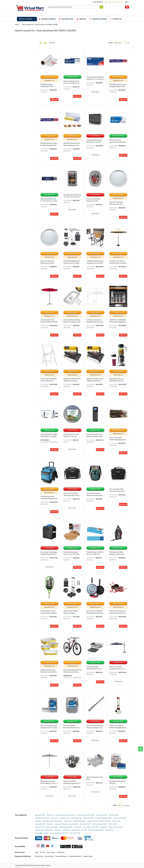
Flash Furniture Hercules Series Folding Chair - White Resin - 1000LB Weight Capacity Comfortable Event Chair (49, 380)
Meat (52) (38, 821)
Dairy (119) (54, 818)
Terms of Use (39, 856)
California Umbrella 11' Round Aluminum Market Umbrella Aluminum (95, 321)
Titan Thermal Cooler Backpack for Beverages (94, 494)
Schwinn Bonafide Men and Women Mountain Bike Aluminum (72, 671)
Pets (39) (84, 830)
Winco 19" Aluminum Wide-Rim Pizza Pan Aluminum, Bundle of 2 (117, 203)
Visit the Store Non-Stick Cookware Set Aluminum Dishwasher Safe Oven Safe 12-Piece (118, 612)
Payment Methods (61, 856)
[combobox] (75, 7)
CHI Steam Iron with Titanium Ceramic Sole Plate (117, 553)
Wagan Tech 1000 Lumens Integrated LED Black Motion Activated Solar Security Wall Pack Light (72, 380)
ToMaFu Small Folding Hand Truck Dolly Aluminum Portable (70, 612)
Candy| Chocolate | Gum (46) (85, 815)
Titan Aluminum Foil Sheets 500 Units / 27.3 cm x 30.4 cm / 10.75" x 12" (95, 78)
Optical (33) (66, 830)
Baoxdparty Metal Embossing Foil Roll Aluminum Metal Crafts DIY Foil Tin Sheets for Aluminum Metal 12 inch (49, 85)
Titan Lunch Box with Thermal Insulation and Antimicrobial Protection (71, 494)
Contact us (117, 19)
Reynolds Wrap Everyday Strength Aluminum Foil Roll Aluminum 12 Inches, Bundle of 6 (118, 85)
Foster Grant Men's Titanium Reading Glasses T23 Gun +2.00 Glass (118, 439)
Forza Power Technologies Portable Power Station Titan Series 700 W (49, 553)
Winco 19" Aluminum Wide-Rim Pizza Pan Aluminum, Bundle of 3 (48, 262)
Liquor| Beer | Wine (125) (91, 827)
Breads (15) (50, 815)
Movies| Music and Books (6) (44, 830)
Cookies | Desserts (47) (42, 818)
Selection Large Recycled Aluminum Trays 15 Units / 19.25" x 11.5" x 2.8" (49, 727)
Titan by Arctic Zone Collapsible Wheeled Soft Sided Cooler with (49, 498)
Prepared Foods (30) (79, 821)
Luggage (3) (104, 827)
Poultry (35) (68, 821)
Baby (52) (50, 824)
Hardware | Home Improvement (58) (46, 827)
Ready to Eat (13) (92, 821)
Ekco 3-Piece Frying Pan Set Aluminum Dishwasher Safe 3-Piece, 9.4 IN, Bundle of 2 (95, 612)
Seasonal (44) (109, 830)
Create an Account (117, 2)
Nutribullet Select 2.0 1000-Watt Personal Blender (116, 380)
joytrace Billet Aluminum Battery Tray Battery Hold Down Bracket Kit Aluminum (72, 321)
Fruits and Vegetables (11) (103, 818)
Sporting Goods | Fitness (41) (59, 833)
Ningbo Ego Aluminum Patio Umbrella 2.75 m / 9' (49, 782)
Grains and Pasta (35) (120, 818)
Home (17, 24)
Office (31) (58, 830)
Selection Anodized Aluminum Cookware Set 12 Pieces (71, 782)
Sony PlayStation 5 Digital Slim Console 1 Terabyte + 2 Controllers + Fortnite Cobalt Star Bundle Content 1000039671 (49, 435)
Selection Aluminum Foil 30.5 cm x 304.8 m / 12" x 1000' (72, 82)
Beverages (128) (40, 815)
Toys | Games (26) (75, 833)
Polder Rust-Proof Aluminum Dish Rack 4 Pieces (94, 668)
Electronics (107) (85, 824)
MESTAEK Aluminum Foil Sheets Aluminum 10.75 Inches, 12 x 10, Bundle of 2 (72, 144)
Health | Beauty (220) (66, 827)
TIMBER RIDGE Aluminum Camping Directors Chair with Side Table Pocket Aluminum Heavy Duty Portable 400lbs (95, 262)
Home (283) (78, 827)
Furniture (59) (113, 824)
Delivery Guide (67, 19)
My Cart (43, 852)
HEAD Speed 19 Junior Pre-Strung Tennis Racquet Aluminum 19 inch (49, 612)
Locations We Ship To (75, 856)
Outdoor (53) (76, 830)
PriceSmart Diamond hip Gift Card (117, 782)
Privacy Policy (49, 856)
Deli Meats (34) (64, 818)
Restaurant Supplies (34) (96, 830)
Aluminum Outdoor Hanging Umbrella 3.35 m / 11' (118, 668)
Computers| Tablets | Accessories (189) (66, 824)
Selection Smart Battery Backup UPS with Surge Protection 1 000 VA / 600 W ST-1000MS (95, 435)
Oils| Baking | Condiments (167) (52, 821)
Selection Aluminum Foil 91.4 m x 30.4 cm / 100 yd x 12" (49, 200)
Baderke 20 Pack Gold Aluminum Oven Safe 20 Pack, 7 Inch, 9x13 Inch (48, 671)
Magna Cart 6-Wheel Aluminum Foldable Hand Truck (117, 727)
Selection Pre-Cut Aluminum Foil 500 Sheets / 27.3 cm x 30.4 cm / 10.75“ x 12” (118, 141)
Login (37, 852)
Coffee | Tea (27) (114, 815)
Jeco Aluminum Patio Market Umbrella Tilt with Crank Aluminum (49, 321)
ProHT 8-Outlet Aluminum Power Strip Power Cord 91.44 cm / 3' (95, 727)
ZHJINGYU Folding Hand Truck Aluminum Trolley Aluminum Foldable (71, 262)
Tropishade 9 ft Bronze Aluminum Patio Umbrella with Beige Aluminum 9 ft (118, 262)
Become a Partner (49, 19)
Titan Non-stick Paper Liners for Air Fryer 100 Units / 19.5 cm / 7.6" (71, 553)
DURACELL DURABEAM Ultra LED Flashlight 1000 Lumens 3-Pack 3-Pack (118, 321)
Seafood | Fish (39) (105, 821)
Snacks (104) (116, 821)
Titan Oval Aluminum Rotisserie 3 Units (93, 200)
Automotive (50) (40, 824)
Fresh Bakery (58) (76, 818)
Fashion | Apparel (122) (99, 824)
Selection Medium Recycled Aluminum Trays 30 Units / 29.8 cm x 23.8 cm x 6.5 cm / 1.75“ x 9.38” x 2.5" (72, 727)
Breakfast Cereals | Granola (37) (65, 815)
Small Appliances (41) (42, 833)
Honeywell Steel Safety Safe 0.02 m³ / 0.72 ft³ (94, 141)
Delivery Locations (99, 19)
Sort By (111, 43)
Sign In (106, 2)
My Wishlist (60, 852)
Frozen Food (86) (88, 818)
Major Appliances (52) (116, 827)
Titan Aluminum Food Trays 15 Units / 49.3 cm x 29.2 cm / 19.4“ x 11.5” (72, 196)
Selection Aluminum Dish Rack (95, 778)
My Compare (51, 852)
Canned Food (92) (102, 815)
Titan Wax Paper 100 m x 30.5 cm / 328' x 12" (95, 553)
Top (140, 748)
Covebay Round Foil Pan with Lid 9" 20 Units (71, 435)
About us (83, 19)
